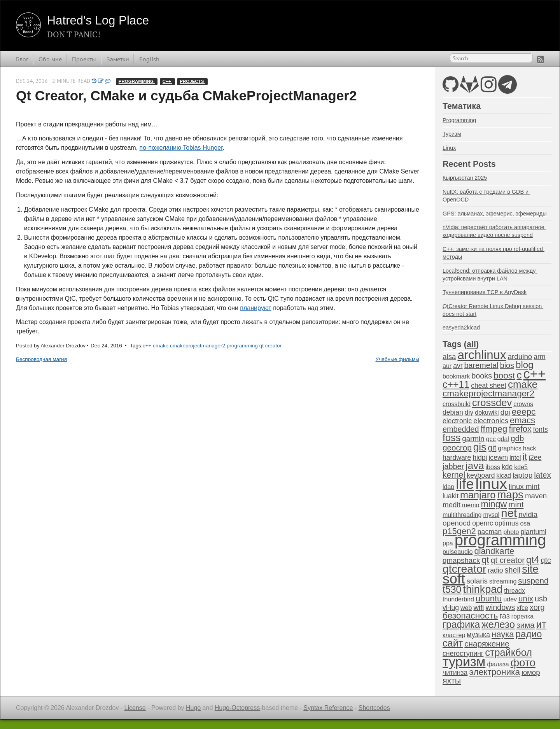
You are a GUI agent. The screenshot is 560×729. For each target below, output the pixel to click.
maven (536, 496)
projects (192, 81)
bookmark (456, 376)
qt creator (270, 346)
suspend (533, 581)
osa (525, 523)
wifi (479, 607)
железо (498, 624)
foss (451, 438)
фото (523, 663)
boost (504, 376)
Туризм (452, 134)
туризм (464, 662)
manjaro (478, 495)
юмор (531, 672)
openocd (457, 523)
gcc (491, 439)
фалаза (498, 664)
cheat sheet (489, 386)
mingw (494, 504)
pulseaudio (458, 552)
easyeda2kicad (461, 328)
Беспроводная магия (41, 359)
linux (492, 484)
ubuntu (489, 598)
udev (510, 599)
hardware (457, 457)
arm (539, 357)
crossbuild (457, 404)
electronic (457, 421)
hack (530, 448)
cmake (161, 346)
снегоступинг (463, 654)
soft (454, 579)
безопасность (470, 616)
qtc (546, 560)
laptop (522, 475)
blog (525, 365)
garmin (473, 439)
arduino (520, 357)
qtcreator (464, 569)
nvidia (528, 514)
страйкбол (508, 652)
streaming (503, 581)
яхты (452, 681)
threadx (514, 591)
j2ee (535, 457)
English (149, 59)
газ (505, 616)
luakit (451, 496)
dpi (505, 412)
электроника (494, 672)
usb (541, 599)
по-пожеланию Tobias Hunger (181, 148)
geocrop (457, 448)
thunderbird (458, 599)
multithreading (462, 515)
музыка (478, 635)
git (492, 448)
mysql (492, 515)
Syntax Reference (328, 708)
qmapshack (461, 560)
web (466, 608)
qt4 (533, 560)
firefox (520, 429)
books (482, 376)
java (475, 466)
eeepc (524, 412)
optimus (507, 523)
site (530, 569)
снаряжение (487, 644)
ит (541, 624)
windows (500, 607)
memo (471, 505)
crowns (523, 404)
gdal (503, 439)
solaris (477, 581)
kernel (454, 475)
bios (507, 365)
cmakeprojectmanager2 (198, 346)
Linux (449, 148)
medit (451, 505)
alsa (449, 357)
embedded (461, 429)
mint (516, 504)
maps (510, 495)
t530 (452, 589)
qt (485, 560)
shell (513, 570)
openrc (483, 523)
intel (515, 458)
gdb (517, 438)
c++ (167, 81)
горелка (522, 616)
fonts (541, 429)
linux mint (524, 486)
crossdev (492, 403)
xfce (522, 608)
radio (495, 570)
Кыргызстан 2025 (465, 178)
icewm (498, 457)
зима (526, 625)
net (509, 513)
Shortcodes (374, 708)
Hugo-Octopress (237, 708)
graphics (509, 448)
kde (507, 467)
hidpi (480, 457)
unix (526, 598)
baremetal (481, 365)
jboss (493, 467)
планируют (255, 308)
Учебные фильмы (397, 359)
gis (480, 447)
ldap (448, 487)
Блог (22, 59)
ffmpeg (494, 429)
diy (469, 412)
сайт (453, 643)
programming (137, 81)
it (525, 457)
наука (503, 634)
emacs (522, 420)
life (465, 484)
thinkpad (483, 589)
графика (461, 624)
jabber (453, 466)
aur (447, 366)
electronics (491, 421)
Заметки (118, 59)
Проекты (84, 59)
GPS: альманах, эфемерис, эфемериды (495, 214)
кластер (454, 635)
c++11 (456, 384)
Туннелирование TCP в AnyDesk (485, 292)
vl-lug (451, 608)
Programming (459, 120)
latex (542, 475)
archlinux (482, 355)
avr (458, 366)
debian (453, 412)
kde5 (521, 467)
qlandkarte (494, 551)
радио (529, 634)
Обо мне (50, 59)
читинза (455, 673)
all (471, 344)
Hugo (193, 708)
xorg (537, 607)
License (135, 708)
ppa (448, 543)
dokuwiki (487, 413)
